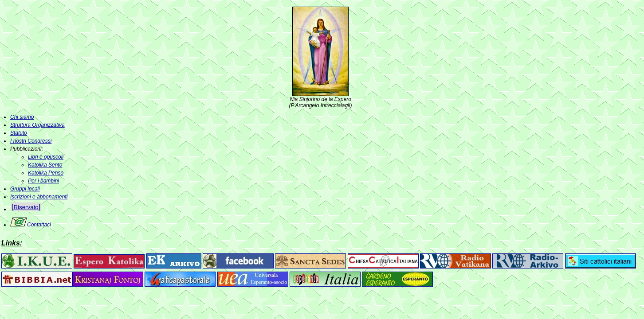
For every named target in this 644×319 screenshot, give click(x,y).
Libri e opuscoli (46, 157)
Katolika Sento (45, 165)
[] (26, 207)
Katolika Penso (46, 173)
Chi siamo (22, 117)
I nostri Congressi (31, 141)
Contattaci (31, 225)
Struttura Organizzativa (37, 125)
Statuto (19, 133)
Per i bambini (43, 181)
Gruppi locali (25, 189)
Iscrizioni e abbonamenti (39, 197)
